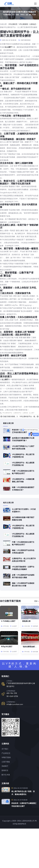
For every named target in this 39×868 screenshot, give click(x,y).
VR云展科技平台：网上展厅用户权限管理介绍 (23, 456)
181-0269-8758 (12, 696)
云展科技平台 (17, 413)
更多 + (37, 601)
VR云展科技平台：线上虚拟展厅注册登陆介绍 (23, 464)
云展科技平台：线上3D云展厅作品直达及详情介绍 (24, 560)
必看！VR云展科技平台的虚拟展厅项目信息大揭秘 (23, 576)
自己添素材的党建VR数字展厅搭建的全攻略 (23, 519)
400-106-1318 (12, 693)
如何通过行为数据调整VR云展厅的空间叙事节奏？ (23, 439)
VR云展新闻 (23, 24)
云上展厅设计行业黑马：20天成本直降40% (24, 510)
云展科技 (25, 413)
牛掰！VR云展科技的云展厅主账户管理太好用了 (23, 472)
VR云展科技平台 (7, 413)
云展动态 (33, 24)
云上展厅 (8, 47)
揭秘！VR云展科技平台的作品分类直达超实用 (23, 552)
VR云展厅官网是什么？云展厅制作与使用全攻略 (23, 447)
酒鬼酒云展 (26, 621)
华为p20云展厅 (7, 646)
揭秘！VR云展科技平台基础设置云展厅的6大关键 (23, 584)
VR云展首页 (13, 24)
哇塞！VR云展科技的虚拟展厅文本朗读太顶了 (23, 489)
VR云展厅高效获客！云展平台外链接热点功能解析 (23, 568)
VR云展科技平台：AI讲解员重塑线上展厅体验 (23, 480)
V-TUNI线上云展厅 (8, 621)
